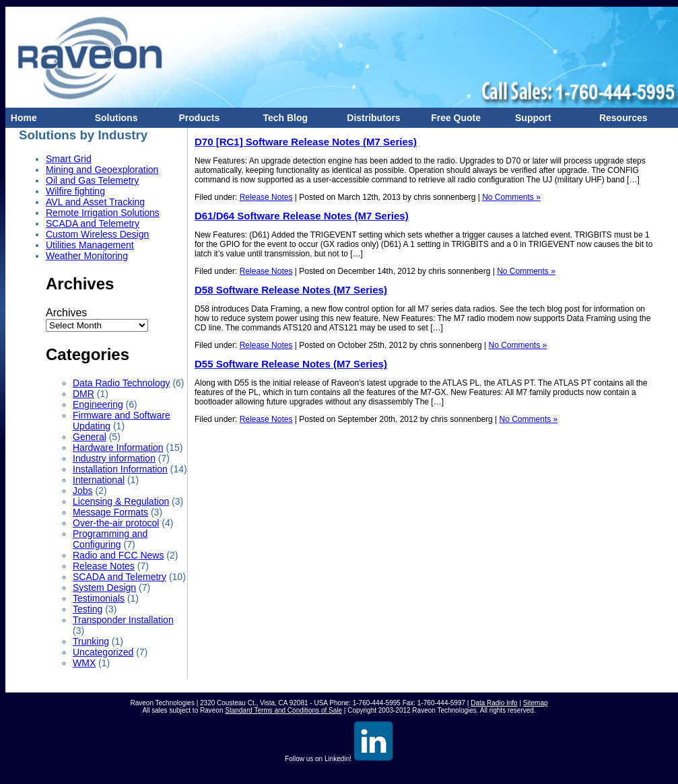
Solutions (114, 118)
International (99, 480)
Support (530, 118)
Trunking (91, 641)
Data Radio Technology (122, 383)
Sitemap (536, 703)
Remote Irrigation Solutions (103, 213)
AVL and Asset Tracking (95, 202)
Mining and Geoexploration (102, 170)
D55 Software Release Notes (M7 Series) (291, 364)
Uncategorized (103, 652)
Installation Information (120, 469)
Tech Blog (283, 118)
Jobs (83, 491)
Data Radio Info (494, 703)
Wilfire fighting (75, 191)
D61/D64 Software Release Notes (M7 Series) (302, 216)
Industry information (114, 458)
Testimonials (99, 598)
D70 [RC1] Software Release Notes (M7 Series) (306, 142)
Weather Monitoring (87, 256)
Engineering (98, 404)
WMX (84, 663)
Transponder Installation (123, 620)
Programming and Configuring (110, 539)
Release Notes (104, 566)
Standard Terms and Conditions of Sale (283, 710)
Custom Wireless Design (97, 234)
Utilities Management (90, 245)
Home (21, 118)
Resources (620, 118)
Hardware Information (118, 448)
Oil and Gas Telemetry (92, 180)
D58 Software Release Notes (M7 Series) (291, 290)
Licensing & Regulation (121, 501)
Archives (66, 313)
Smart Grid (69, 159)
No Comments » (511, 197)
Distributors (371, 118)
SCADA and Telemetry (93, 223)
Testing (88, 609)
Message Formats (110, 512)
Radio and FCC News (118, 555)
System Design (104, 587)
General (90, 437)
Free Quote (453, 118)
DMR (83, 394)
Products (197, 118)
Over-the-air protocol (116, 523)
